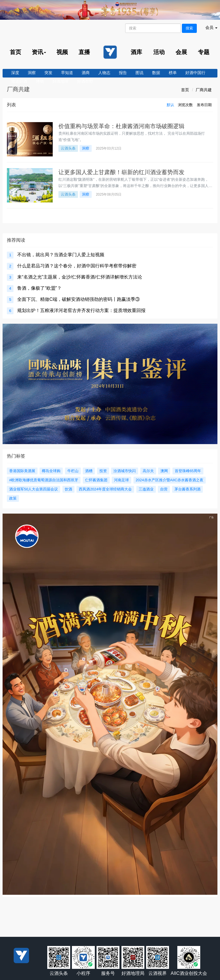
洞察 (32, 73)
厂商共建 (204, 90)
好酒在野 (85, 81)
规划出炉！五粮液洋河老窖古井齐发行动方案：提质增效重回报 (81, 310)
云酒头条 (68, 148)
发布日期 (204, 105)
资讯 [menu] (39, 52)
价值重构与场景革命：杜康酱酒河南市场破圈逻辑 (121, 126)
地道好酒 (19, 81)
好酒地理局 (133, 973)
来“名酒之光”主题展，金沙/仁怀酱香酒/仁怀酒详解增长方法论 (80, 277)
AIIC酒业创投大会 (189, 973)
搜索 (189, 28)
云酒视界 (158, 973)
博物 (40, 81)
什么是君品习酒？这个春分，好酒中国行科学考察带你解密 (77, 266)
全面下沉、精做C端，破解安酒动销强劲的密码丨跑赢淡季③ (78, 299)
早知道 (67, 73)
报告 (123, 73)
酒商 (86, 73)
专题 (204, 52)
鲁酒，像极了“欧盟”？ (39, 288)
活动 (159, 52)
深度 (15, 73)
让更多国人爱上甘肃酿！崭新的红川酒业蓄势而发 (121, 172)
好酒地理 (60, 81)
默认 (170, 105)
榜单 (173, 73)
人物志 (104, 73)
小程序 (83, 973)
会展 (181, 52)
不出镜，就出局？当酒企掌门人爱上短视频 (61, 255)
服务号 (108, 973)
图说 (140, 73)
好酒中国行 (195, 73)
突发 (48, 73)
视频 (62, 52)
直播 (84, 52)
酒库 (136, 52)
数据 (156, 73)
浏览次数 (185, 105)
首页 (15, 52)
